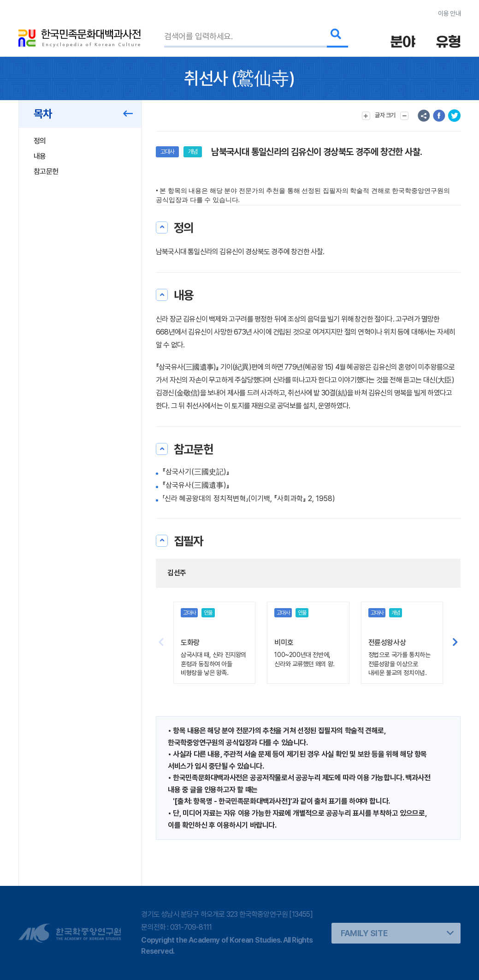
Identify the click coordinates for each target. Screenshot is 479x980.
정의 (40, 141)
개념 (193, 152)
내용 (40, 156)
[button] (455, 643)
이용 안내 (449, 13)
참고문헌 (46, 171)
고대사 (167, 152)
